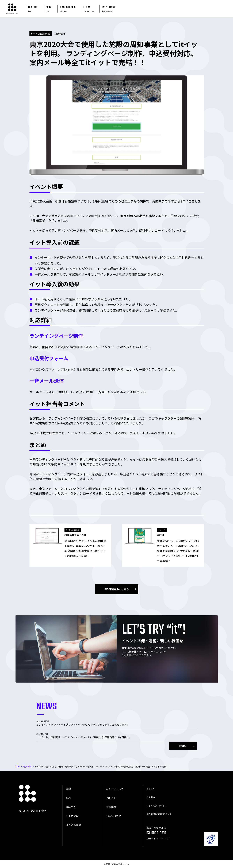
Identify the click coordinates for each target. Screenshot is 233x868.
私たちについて (115, 789)
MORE (183, 746)
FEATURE (33, 9)
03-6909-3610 (156, 833)
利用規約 (151, 797)
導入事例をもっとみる (117, 589)
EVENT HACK (109, 9)
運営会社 (151, 789)
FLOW (89, 9)
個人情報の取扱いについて (159, 814)
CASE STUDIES (68, 9)
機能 (69, 789)
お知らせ (111, 798)
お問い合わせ (114, 816)
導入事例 (71, 807)
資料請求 (111, 807)
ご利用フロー (74, 816)
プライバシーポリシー (157, 806)
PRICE (49, 9)
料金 (69, 798)
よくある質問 (74, 825)
